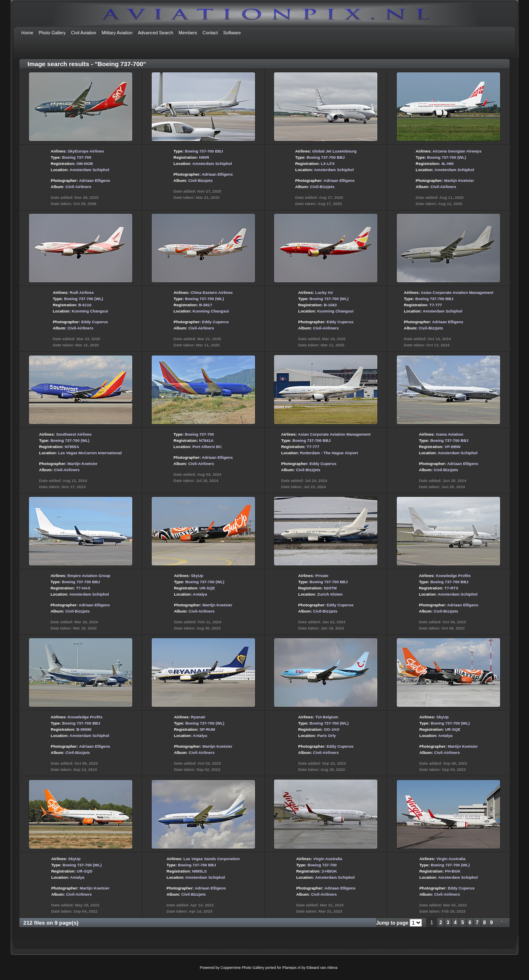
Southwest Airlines (74, 434)
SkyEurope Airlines (86, 151)
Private (322, 576)
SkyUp (197, 576)
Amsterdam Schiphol (89, 170)
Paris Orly (326, 736)
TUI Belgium (327, 717)
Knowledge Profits (453, 576)
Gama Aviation (450, 434)
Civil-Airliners (79, 187)
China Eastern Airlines (212, 292)
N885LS (199, 871)
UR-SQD (85, 871)
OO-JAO (331, 729)
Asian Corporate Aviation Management (457, 292)
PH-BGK (453, 871)
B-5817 (206, 305)
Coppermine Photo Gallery (242, 968)
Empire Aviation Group (89, 576)
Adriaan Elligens (94, 180)
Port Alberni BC (207, 447)
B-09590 (84, 729)
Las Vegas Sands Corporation (212, 859)
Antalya (200, 594)
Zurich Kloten (330, 594)
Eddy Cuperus (94, 322)
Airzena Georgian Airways (457, 151)
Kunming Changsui (90, 311)
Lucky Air (324, 292)
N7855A (72, 447)
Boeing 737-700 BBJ (204, 151)
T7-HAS (83, 588)
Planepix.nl (291, 968)
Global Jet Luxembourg (334, 151)
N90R (204, 157)
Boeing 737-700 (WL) (446, 157)
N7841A (206, 440)
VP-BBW (452, 447)
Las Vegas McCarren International (90, 453)
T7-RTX (451, 588)
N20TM (330, 588)
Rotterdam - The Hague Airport (329, 453)
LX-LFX (328, 163)
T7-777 (436, 305)
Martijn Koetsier (459, 180)
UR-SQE (207, 588)
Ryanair (198, 717)
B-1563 (330, 305)
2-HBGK (330, 871)
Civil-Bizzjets (200, 180)
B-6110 (85, 305)
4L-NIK (448, 163)
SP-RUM (207, 729)
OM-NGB (85, 163)
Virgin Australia (328, 859)
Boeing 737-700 (76, 157)
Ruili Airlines (82, 292)
